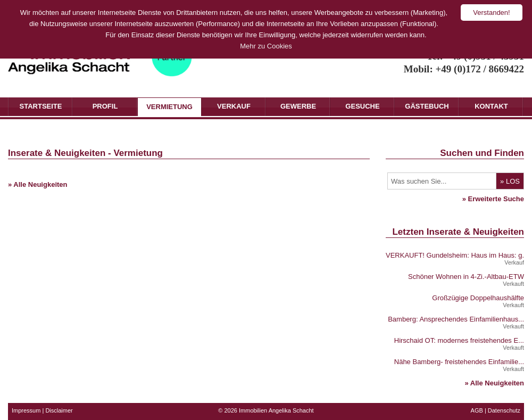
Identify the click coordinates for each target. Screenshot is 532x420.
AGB (477, 410)
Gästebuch (427, 106)
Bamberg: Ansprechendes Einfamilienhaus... (456, 319)
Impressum (26, 410)
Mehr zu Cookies (266, 46)
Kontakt (491, 106)
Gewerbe (298, 106)
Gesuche (362, 106)
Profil (105, 106)
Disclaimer (59, 410)
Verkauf (234, 106)
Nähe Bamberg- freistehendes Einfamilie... (459, 362)
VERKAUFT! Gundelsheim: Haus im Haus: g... (457, 255)
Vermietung (169, 107)
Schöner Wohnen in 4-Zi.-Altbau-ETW (466, 277)
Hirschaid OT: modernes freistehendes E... (459, 340)
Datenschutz (504, 410)
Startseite (41, 106)
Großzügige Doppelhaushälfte (478, 298)
